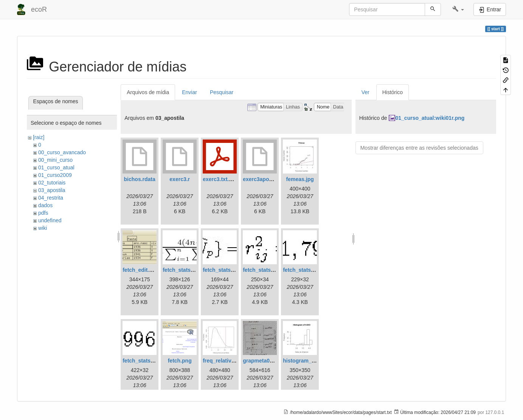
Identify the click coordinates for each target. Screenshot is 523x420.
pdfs (43, 213)
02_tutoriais (52, 183)
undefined (50, 220)
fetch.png (180, 361)
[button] (458, 9)
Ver (365, 92)
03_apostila (52, 190)
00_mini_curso (55, 160)
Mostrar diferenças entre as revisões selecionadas (419, 148)
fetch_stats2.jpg (223, 270)
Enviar (189, 92)
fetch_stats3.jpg (263, 270)
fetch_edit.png (141, 270)
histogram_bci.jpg (306, 361)
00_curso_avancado (62, 152)
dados (45, 205)
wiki (43, 228)
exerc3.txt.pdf (220, 179)
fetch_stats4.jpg (303, 270)
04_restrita (51, 198)
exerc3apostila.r (263, 179)
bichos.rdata (140, 179)
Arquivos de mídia (148, 92)
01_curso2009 (55, 175)
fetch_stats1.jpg (183, 270)
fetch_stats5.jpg (143, 361)
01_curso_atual (56, 167)
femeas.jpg (300, 179)
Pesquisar (222, 92)
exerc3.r (180, 179)
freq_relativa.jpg (223, 361)
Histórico (393, 92)
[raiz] (39, 137)
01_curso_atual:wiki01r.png (430, 118)
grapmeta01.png (263, 361)
